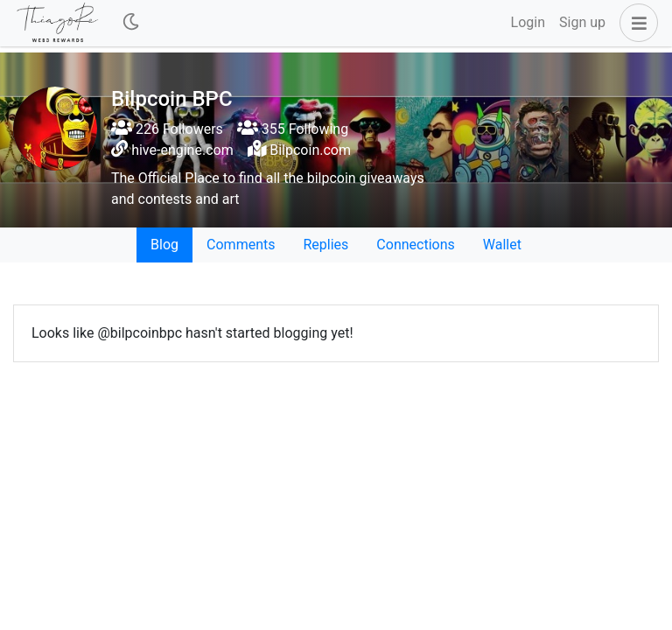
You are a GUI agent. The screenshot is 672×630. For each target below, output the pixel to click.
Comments (241, 245)
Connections (415, 245)
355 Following (293, 129)
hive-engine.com (182, 150)
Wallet (502, 245)
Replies (325, 245)
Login (528, 22)
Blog (164, 245)
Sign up (582, 22)
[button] (635, 23)
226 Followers (167, 129)
